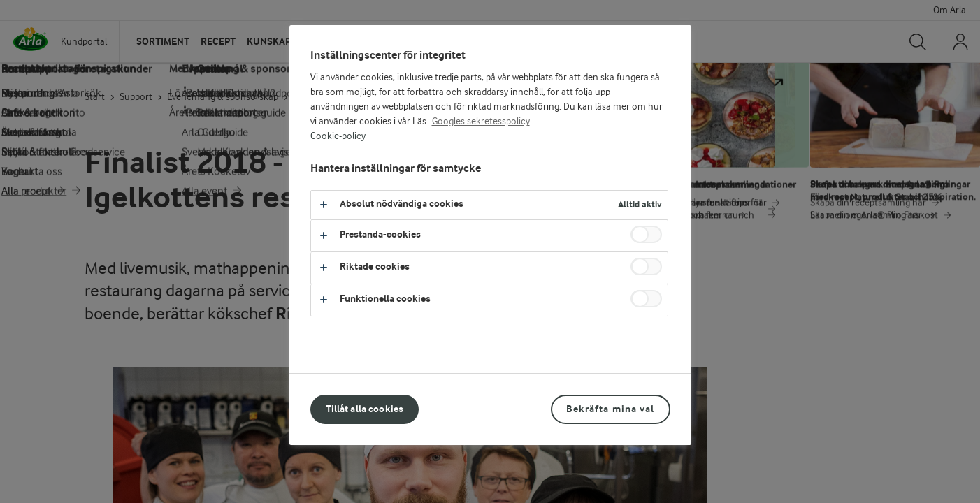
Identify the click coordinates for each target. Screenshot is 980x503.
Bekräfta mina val (610, 409)
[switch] (646, 234)
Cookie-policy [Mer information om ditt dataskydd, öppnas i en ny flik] (338, 136)
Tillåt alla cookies (365, 409)
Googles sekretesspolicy (481, 122)
